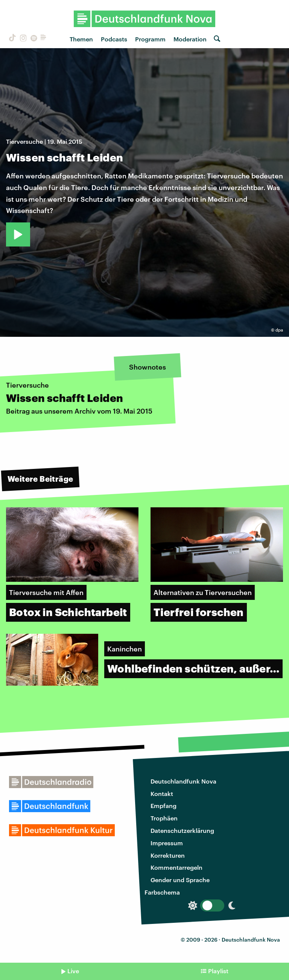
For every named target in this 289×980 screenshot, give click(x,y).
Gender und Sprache (180, 880)
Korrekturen (168, 855)
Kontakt (162, 794)
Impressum (167, 843)
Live (73, 971)
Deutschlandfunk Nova (183, 781)
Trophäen (164, 818)
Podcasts (114, 39)
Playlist (218, 971)
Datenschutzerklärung (182, 830)
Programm (150, 39)
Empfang (164, 806)
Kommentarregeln (176, 867)
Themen (81, 39)
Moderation (190, 39)
